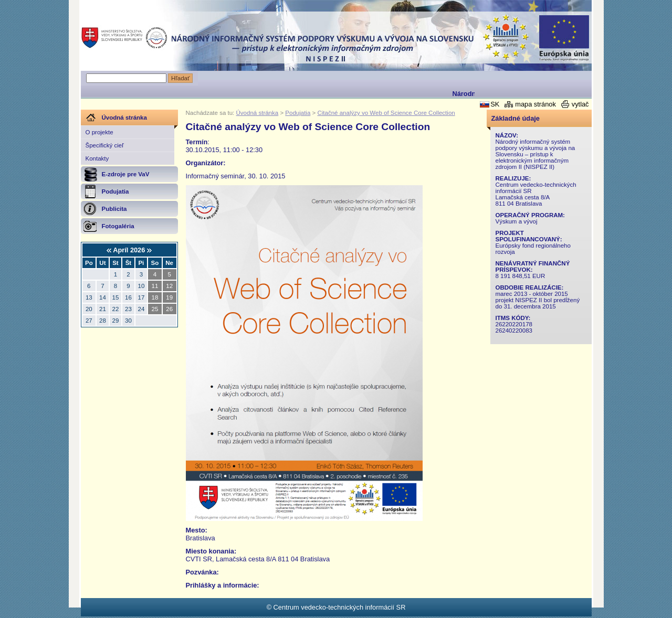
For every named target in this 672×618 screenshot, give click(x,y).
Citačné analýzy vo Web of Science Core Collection (386, 113)
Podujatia (298, 113)
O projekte (99, 132)
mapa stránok (535, 104)
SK (495, 104)
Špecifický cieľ (105, 145)
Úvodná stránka (258, 113)
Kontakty (97, 158)
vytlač (580, 104)
